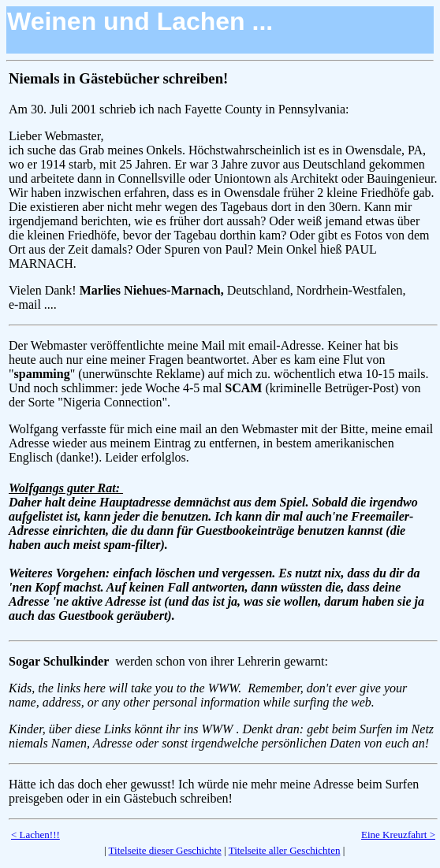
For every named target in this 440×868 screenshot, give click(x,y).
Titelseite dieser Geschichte (165, 850)
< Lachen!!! (35, 835)
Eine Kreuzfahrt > (398, 835)
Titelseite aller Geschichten (285, 850)
